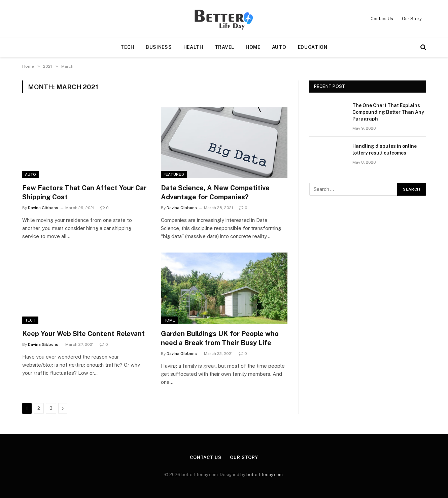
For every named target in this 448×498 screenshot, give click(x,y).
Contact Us (382, 19)
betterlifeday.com (265, 475)
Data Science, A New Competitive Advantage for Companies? (215, 192)
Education (313, 47)
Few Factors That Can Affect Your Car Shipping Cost (84, 192)
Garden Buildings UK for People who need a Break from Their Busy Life (220, 338)
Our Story (412, 19)
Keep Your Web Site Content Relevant (83, 334)
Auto (279, 47)
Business (159, 47)
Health (193, 47)
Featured (174, 174)
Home (253, 47)
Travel (225, 47)
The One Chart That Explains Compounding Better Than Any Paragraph (388, 112)
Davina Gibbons (43, 208)
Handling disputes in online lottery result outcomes (385, 150)
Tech (127, 47)
